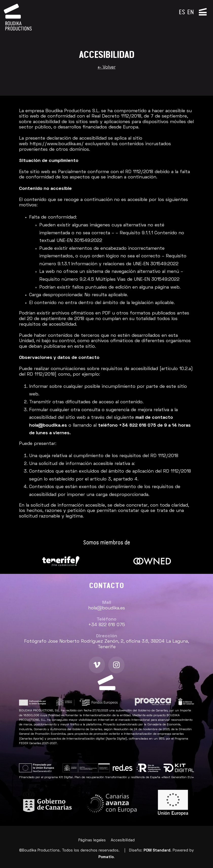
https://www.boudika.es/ (57, 144)
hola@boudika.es (48, 425)
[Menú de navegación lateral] (203, 11)
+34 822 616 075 (137, 425)
